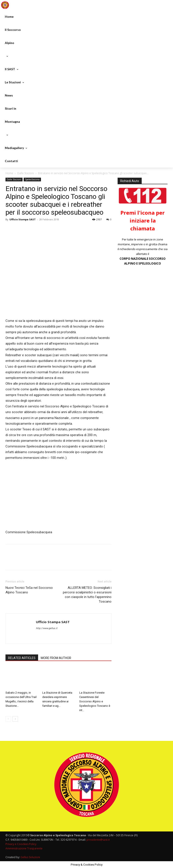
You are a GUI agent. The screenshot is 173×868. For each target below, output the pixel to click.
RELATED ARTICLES (22, 658)
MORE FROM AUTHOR (56, 658)
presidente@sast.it (98, 840)
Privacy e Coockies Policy (21, 844)
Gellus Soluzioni (30, 857)
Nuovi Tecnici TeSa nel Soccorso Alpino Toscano (29, 590)
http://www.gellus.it (47, 628)
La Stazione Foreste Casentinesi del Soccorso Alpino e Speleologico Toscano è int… (95, 701)
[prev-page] (8, 719)
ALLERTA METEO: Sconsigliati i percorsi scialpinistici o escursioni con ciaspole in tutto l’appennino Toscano (87, 595)
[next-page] (15, 719)
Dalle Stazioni (26, 173)
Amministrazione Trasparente (24, 848)
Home (9, 173)
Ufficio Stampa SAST (23, 219)
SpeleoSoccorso (32, 179)
